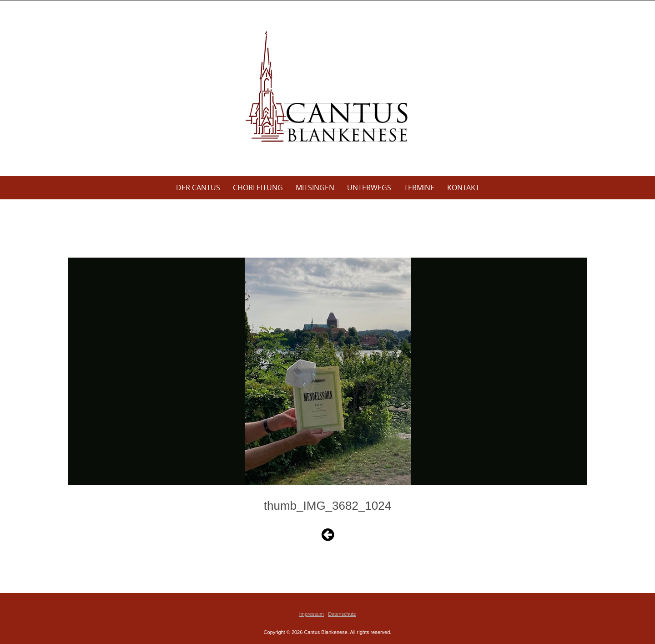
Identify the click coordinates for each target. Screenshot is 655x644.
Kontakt (463, 188)
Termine (419, 188)
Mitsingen (315, 188)
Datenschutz (342, 614)
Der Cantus (198, 188)
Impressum (312, 614)
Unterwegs (369, 188)
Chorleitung (258, 188)
